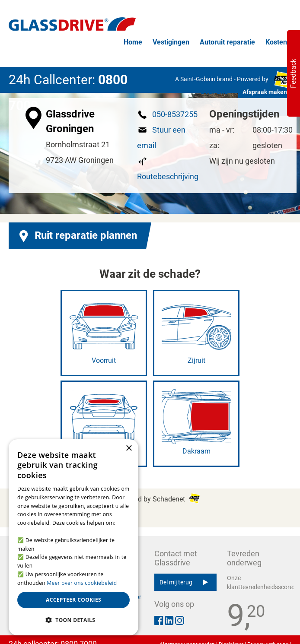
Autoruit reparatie (227, 42)
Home (133, 42)
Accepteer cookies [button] (73, 600)
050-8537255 (175, 114)
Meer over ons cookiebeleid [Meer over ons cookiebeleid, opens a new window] (82, 583)
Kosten (276, 42)
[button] (73, 620)
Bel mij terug (184, 582)
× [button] (129, 449)
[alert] (73, 537)
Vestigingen (171, 42)
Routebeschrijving (168, 176)
